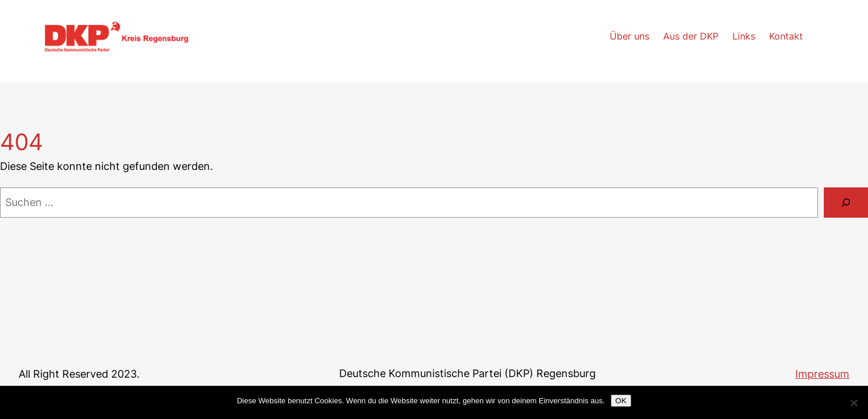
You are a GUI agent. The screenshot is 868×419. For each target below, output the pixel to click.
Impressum (822, 374)
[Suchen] (846, 203)
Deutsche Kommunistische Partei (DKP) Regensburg (467, 373)
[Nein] (853, 403)
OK (621, 401)
